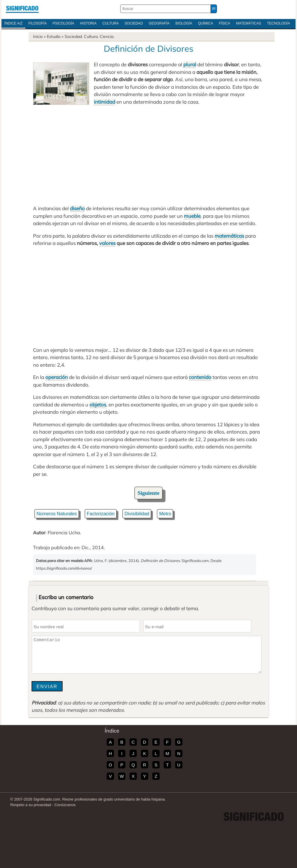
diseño (77, 208)
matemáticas (229, 236)
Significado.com (22, 9)
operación (57, 377)
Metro (165, 514)
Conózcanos (65, 805)
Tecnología (278, 23)
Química (205, 23)
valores (107, 243)
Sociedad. (74, 36)
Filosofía (38, 23)
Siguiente (149, 493)
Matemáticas (248, 23)
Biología (184, 23)
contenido (200, 377)
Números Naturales (57, 514)
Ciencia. (107, 36)
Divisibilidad (137, 514)
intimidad (105, 102)
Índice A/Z (13, 23)
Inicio (38, 36)
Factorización (101, 514)
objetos (98, 405)
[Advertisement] (148, 155)
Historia (88, 23)
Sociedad (134, 23)
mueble (192, 216)
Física (225, 23)
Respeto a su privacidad (31, 805)
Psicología (63, 23)
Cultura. (91, 36)
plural (190, 64)
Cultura (110, 23)
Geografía (159, 23)
